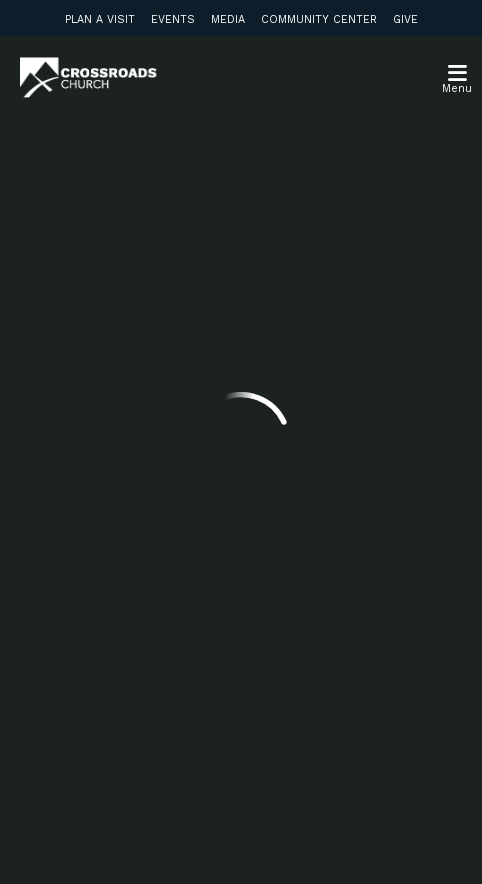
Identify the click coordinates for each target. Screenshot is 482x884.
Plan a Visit (100, 19)
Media (228, 19)
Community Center (319, 19)
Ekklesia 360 (241, 842)
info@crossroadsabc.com (112, 365)
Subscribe (89, 688)
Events (173, 19)
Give (405, 19)
